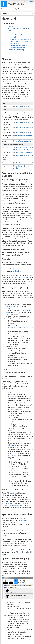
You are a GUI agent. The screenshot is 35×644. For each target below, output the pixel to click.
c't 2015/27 (7, 504)
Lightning (13, 397)
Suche (16, 9)
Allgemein (11, 26)
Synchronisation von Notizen (17, 48)
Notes (25, 520)
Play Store (22, 552)
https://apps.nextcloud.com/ (24, 141)
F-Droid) (18, 313)
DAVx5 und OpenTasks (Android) (21, 39)
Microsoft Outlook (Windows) (19, 45)
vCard (14, 456)
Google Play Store (14, 306)
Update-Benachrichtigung (16, 50)
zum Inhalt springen (29, 2)
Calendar (28, 277)
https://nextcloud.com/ (22, 107)
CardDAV (18, 271)
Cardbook (14, 445)
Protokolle (13, 37)
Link (14, 382)
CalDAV (18, 269)
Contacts (17, 277)
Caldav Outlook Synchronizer (13, 506)
